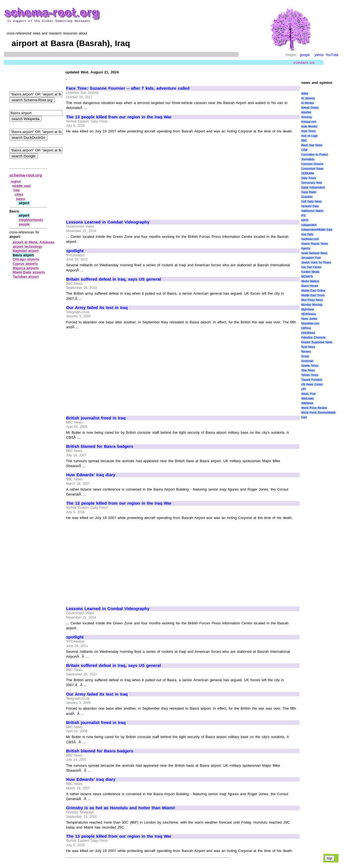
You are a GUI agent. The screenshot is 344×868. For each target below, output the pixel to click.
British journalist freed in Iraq (96, 418)
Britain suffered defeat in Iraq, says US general (114, 279)
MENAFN (307, 277)
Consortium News (312, 169)
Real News (308, 347)
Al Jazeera (308, 98)
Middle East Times (313, 295)
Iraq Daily (307, 234)
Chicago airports (26, 259)
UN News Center (312, 384)
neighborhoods (31, 220)
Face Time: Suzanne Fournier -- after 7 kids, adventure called (128, 88)
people (24, 224)
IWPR (305, 220)
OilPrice (306, 328)
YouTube (332, 55)
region (16, 182)
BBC (304, 141)
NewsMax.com (310, 323)
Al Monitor (308, 103)
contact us (304, 62)
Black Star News (312, 145)
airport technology (27, 247)
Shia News (308, 370)
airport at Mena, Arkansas (33, 242)
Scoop (305, 356)
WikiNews (307, 403)
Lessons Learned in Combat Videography (108, 222)
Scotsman (307, 361)
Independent (309, 225)
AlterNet (306, 112)
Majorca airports (26, 268)
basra (21, 199)
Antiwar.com (309, 122)
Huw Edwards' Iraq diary (91, 475)
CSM (304, 150)
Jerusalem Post (311, 258)
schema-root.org (26, 175)
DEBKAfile (308, 173)
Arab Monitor (309, 127)
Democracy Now (312, 183)
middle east (21, 186)
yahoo (319, 55)
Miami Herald (310, 286)
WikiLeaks (308, 399)
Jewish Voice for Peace (316, 263)
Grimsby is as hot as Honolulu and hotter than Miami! (121, 808)
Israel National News (314, 253)
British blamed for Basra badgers (100, 446)
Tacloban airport (26, 277)
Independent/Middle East (317, 230)
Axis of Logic (310, 136)
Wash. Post (308, 394)
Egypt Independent (313, 187)
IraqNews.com (310, 239)
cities (19, 195)
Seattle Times (310, 366)
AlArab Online (310, 108)
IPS (303, 216)
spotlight (75, 251)
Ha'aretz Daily (310, 206)
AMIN (305, 94)
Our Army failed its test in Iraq (97, 308)
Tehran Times (310, 375)
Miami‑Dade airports (29, 272)
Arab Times (308, 131)
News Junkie (309, 319)
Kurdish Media (310, 272)
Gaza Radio (309, 192)
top (330, 858)
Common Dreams (312, 164)
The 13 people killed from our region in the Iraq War (119, 117)
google (305, 55)
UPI (304, 389)
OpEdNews (308, 333)
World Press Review (314, 408)
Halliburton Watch (312, 211)
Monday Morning (312, 305)
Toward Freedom (312, 380)
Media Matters (310, 281)
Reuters (306, 352)
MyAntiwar (308, 309)
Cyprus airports (25, 264)
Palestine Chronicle (313, 338)
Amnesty (307, 117)
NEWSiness (309, 314)
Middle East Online (313, 291)
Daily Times (309, 178)
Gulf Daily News (311, 202)
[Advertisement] (112, 174)
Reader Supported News (317, 342)
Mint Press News (312, 300)
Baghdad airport (26, 251)
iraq (17, 190)
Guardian (307, 197)
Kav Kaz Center (311, 267)
